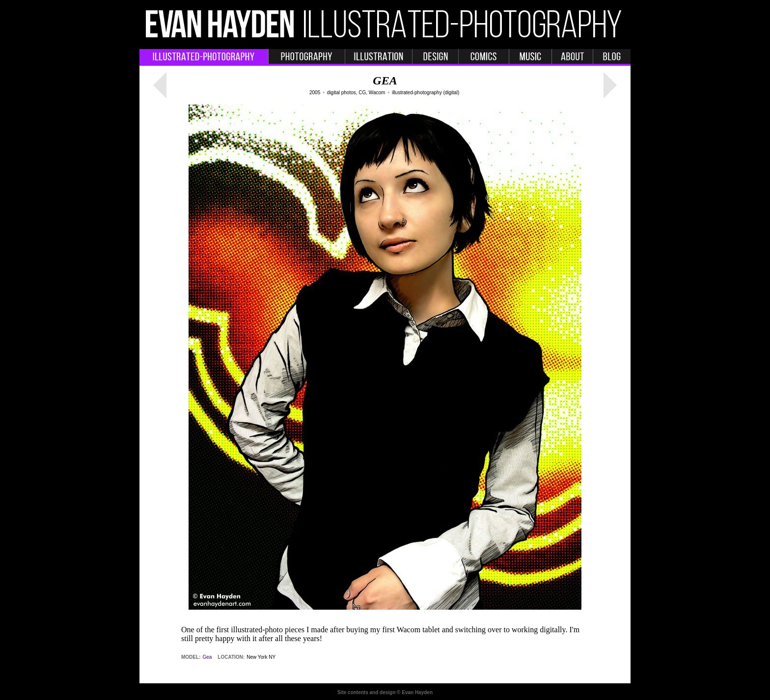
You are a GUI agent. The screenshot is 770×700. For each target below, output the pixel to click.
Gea (207, 657)
